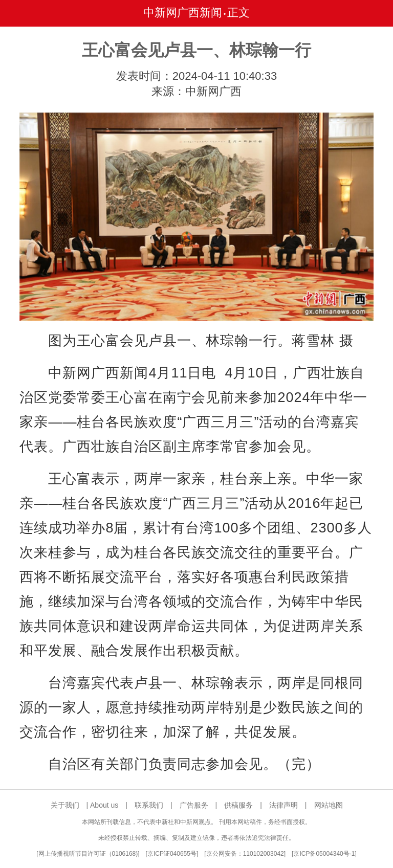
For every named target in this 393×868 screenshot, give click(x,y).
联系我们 (149, 805)
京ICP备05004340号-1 (324, 854)
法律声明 (283, 805)
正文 (238, 13)
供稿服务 (238, 805)
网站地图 (329, 805)
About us (104, 805)
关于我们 (65, 805)
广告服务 (194, 805)
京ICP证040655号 (172, 854)
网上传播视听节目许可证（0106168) (88, 854)
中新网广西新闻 (183, 13)
